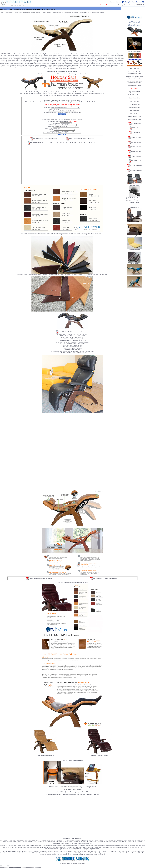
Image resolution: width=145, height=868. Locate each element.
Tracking (132, 5)
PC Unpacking (136, 123)
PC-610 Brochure (136, 156)
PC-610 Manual (136, 161)
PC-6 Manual (136, 133)
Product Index (9, 13)
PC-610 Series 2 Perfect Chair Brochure (80, 139)
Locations (114, 5)
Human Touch (46, 13)
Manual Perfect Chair (135, 116)
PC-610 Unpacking (136, 170)
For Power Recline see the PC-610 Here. (85, 92)
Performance (60, 92)
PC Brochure (136, 128)
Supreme (69, 92)
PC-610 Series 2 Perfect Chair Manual (44, 139)
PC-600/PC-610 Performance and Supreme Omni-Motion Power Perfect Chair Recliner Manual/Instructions (62, 143)
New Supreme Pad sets (87, 63)
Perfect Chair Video (135, 51)
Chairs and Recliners (21, 13)
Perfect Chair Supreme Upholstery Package (134, 82)
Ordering (120, 5)
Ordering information (79, 863)
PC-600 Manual (136, 151)
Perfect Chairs (56, 13)
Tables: (51, 109)
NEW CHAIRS (135, 69)
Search (126, 5)
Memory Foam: (52, 126)
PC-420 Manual (136, 142)
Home (61, 863)
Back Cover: (49, 128)
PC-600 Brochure (136, 147)
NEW (127, 201)
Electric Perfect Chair (135, 119)
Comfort (53, 92)
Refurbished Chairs (135, 86)
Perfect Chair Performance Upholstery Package (134, 77)
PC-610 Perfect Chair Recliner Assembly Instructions (74, 332)
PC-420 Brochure (136, 137)
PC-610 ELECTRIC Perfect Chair (58, 122)
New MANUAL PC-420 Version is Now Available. (62, 71)
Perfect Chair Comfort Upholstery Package (135, 73)
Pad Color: (47, 108)
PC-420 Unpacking (136, 166)
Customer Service (115, 2)
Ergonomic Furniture (34, 13)
